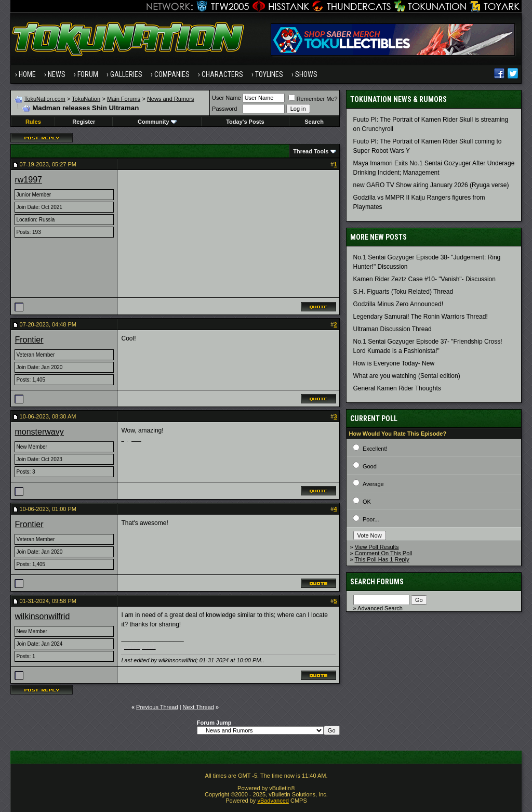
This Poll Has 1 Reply (382, 559)
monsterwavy (39, 432)
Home (27, 74)
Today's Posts (245, 122)
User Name (227, 98)
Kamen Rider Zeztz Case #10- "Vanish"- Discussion (424, 279)
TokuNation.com (45, 99)
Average (373, 484)
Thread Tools (311, 151)
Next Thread (198, 707)
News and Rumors (170, 99)
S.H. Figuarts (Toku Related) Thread (403, 292)
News (57, 74)
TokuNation (86, 99)
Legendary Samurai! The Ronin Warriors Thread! (421, 317)
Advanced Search (380, 608)
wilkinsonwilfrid (42, 616)
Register (84, 122)
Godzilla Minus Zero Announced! (398, 304)
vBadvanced (273, 801)
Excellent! (375, 449)
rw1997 (28, 180)
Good (370, 466)
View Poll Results (377, 547)
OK (367, 502)
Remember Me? (313, 99)
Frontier (29, 340)
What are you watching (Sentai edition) (407, 376)
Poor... (371, 519)
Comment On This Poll (383, 553)
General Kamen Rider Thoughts (397, 388)
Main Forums (124, 99)
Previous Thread (157, 707)
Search (314, 122)
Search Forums (377, 582)
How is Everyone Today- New (394, 363)
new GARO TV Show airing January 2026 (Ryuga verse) (431, 185)
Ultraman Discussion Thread (393, 329)
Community (157, 122)
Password (224, 109)
